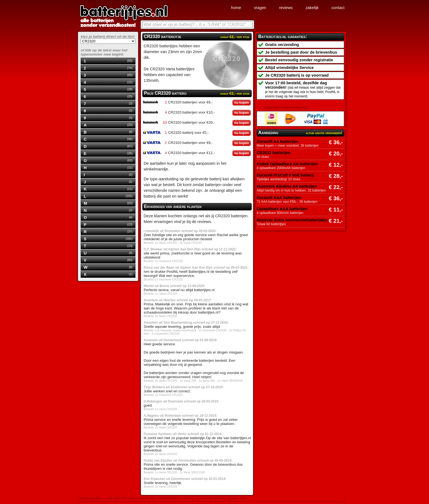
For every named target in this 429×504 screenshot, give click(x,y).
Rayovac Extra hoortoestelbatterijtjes (292, 220)
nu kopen (241, 103)
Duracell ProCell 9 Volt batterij (285, 175)
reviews (286, 8)
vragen (260, 8)
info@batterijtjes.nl (170, 498)
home (236, 8)
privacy (189, 498)
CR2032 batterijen (274, 153)
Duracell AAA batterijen (279, 198)
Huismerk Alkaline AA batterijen (287, 186)
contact (338, 8)
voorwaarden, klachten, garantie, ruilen (222, 498)
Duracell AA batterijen (277, 141)
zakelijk (312, 8)
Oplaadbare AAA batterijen (282, 209)
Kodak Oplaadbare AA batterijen (287, 164)
